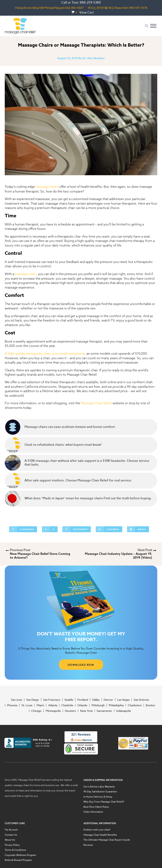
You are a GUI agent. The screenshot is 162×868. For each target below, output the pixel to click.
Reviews (88, 845)
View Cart (87, 13)
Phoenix (12, 705)
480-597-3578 (138, 8)
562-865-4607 (75, 8)
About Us (10, 840)
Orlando (82, 705)
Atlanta (53, 705)
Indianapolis (124, 711)
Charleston (135, 705)
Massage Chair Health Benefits (100, 835)
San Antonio (141, 700)
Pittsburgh (98, 705)
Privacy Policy (12, 845)
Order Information (93, 812)
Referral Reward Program (18, 860)
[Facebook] (23, 529)
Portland (83, 700)
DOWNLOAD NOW (81, 665)
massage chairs (47, 187)
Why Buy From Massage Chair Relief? (104, 802)
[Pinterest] (77, 529)
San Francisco (52, 700)
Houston (70, 711)
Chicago (36, 711)
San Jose (17, 700)
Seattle (69, 700)
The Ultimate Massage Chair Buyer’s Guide (107, 840)
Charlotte (67, 705)
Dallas (96, 700)
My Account (11, 830)
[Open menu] (153, 26)
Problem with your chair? (97, 830)
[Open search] (147, 26)
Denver (108, 700)
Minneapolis (53, 711)
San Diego (33, 700)
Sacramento (104, 711)
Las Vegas (123, 700)
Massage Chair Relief (96, 403)
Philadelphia (116, 705)
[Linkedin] (109, 529)
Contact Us (11, 835)
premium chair (26, 274)
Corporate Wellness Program (20, 855)
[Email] (138, 529)
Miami (40, 705)
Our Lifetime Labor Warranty (99, 787)
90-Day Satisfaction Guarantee (100, 792)
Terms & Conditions (15, 850)
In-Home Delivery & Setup (98, 797)
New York (86, 711)
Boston (150, 705)
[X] (50, 529)
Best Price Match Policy (96, 807)
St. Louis (27, 705)
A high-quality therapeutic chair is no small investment (45, 354)
